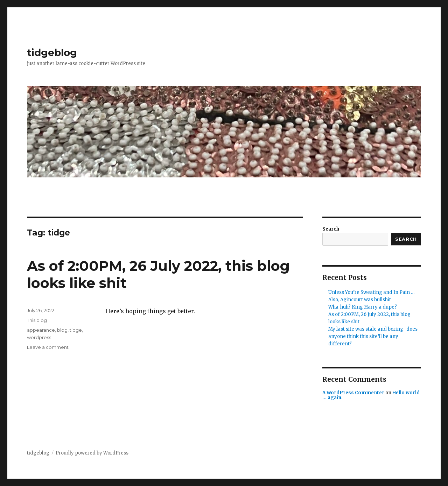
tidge (76, 330)
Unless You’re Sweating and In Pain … (371, 292)
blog (62, 330)
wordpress (39, 337)
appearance (41, 330)
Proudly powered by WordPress (92, 453)
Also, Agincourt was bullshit (360, 300)
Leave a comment (48, 347)
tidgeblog (52, 52)
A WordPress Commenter (353, 393)
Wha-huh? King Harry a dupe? (363, 307)
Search (331, 229)
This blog (37, 320)
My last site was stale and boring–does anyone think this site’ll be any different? (373, 336)
